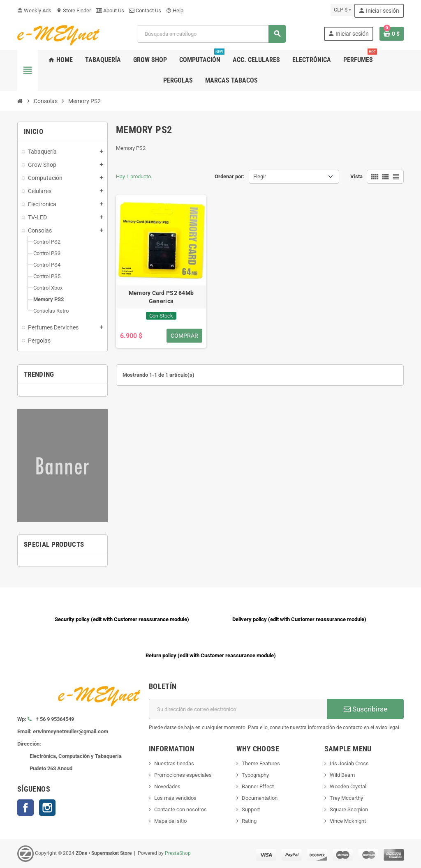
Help (175, 10)
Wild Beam (342, 775)
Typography (255, 775)
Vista (356, 176)
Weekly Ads (34, 10)
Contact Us (145, 10)
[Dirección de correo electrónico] (238, 709)
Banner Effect (258, 786)
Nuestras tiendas (174, 763)
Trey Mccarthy (346, 798)
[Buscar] (211, 34)
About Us (110, 10)
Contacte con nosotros (180, 809)
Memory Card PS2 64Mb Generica (161, 297)
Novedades (167, 786)
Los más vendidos (175, 798)
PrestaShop (178, 853)
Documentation (260, 798)
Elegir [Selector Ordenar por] (260, 176)
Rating (249, 821)
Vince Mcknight (348, 821)
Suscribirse (365, 709)
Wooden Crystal (348, 786)
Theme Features (261, 763)
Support (251, 809)
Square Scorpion (349, 809)
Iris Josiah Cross (349, 763)
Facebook (25, 808)
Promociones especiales (183, 775)
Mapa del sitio (170, 821)
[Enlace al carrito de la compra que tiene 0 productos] (392, 34)
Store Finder (74, 10)
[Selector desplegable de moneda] (342, 10)
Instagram (47, 808)
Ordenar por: (230, 176)
